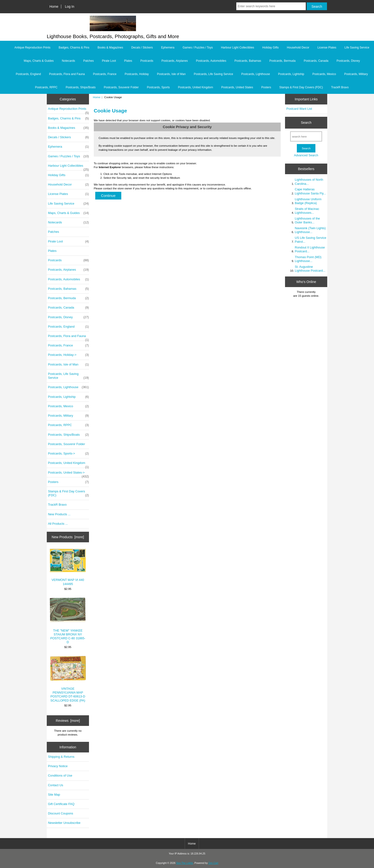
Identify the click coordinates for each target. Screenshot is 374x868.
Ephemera (168, 48)
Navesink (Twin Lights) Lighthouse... (310, 230)
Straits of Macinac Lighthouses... (307, 211)
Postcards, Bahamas (248, 61)
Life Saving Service (357, 48)
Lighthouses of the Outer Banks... (307, 220)
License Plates (327, 48)
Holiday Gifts (271, 48)
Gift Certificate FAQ (61, 804)
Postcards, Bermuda (282, 61)
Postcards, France (105, 74)
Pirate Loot (109, 61)
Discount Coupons (61, 813)
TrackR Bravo (340, 87)
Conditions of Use (60, 775)
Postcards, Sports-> (68, 454)
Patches (88, 61)
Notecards (69, 61)
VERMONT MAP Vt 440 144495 (68, 567)
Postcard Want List (299, 109)
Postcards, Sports (158, 87)
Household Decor (298, 48)
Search (306, 123)
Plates (128, 61)
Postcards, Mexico (324, 74)
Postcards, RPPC (46, 87)
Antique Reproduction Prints (32, 48)
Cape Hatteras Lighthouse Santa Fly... (310, 191)
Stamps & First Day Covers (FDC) (301, 87)
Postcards (147, 61)
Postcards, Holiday (137, 74)
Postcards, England (28, 74)
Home (54, 7)
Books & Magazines (110, 48)
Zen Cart (213, 863)
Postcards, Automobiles (211, 61)
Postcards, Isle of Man (171, 74)
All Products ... (58, 524)
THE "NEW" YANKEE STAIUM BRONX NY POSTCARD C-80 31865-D (68, 621)
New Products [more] (68, 537)
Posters (266, 87)
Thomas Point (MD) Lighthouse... (308, 259)
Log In (70, 7)
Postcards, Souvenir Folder (121, 87)
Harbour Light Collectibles (237, 48)
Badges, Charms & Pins (74, 48)
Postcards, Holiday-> (68, 355)
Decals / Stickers (142, 48)
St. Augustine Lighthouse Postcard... (310, 269)
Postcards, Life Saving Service (214, 74)
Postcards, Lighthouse (256, 74)
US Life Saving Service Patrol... (310, 240)
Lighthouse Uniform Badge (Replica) (308, 201)
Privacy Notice (58, 766)
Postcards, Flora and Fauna (67, 74)
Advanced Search (306, 155)
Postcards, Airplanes (174, 61)
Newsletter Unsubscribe (64, 823)
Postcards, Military (356, 74)
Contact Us (56, 785)
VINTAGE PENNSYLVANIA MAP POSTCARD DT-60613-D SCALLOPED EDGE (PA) (68, 679)
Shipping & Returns (61, 757)
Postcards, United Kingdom (195, 87)
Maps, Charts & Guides (39, 61)
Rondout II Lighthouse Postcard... (310, 249)
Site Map (54, 795)
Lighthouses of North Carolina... (309, 182)
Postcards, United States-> (68, 474)
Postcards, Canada (316, 61)
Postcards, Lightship (291, 74)
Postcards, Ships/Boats (81, 87)
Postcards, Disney (348, 61)
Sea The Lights (184, 863)
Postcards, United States (237, 87)
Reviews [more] (68, 721)
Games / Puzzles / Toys (198, 48)
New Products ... (59, 514)
